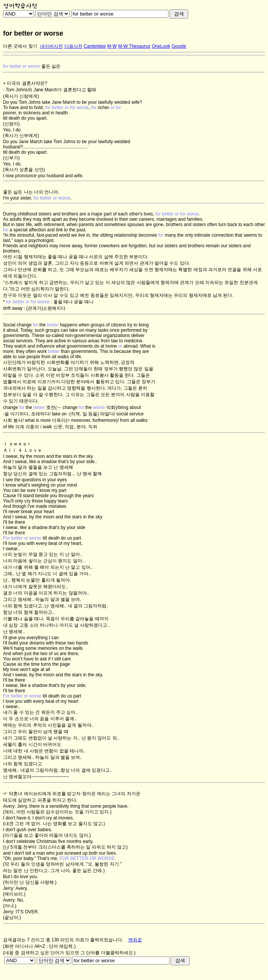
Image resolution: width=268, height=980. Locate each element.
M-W (112, 46)
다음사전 (73, 46)
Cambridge (95, 46)
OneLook (161, 46)
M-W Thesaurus (134, 46)
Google (179, 46)
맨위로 (135, 940)
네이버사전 (51, 46)
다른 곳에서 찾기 (20, 46)
